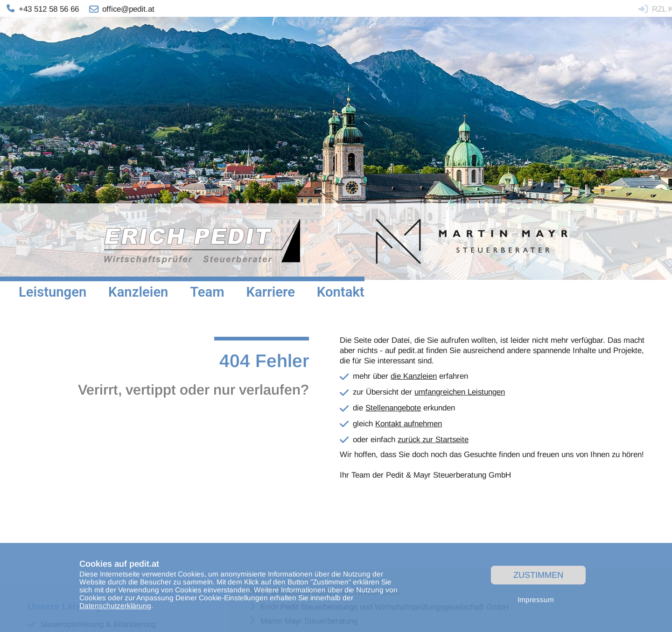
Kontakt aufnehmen (409, 424)
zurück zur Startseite (433, 440)
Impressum (536, 600)
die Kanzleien (414, 376)
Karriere (270, 292)
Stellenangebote (393, 408)
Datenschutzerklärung (115, 606)
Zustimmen (538, 575)
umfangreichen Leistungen (460, 392)
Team (207, 292)
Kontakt (341, 292)
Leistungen (52, 292)
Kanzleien (138, 292)
